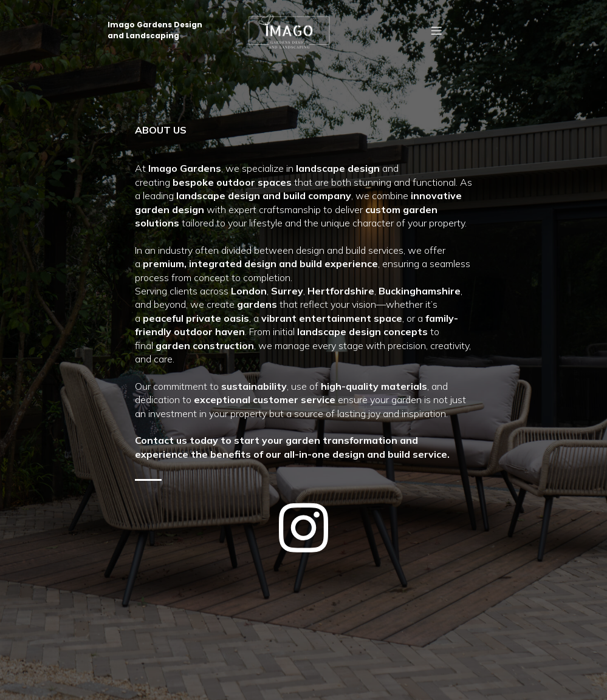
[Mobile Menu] (436, 30)
